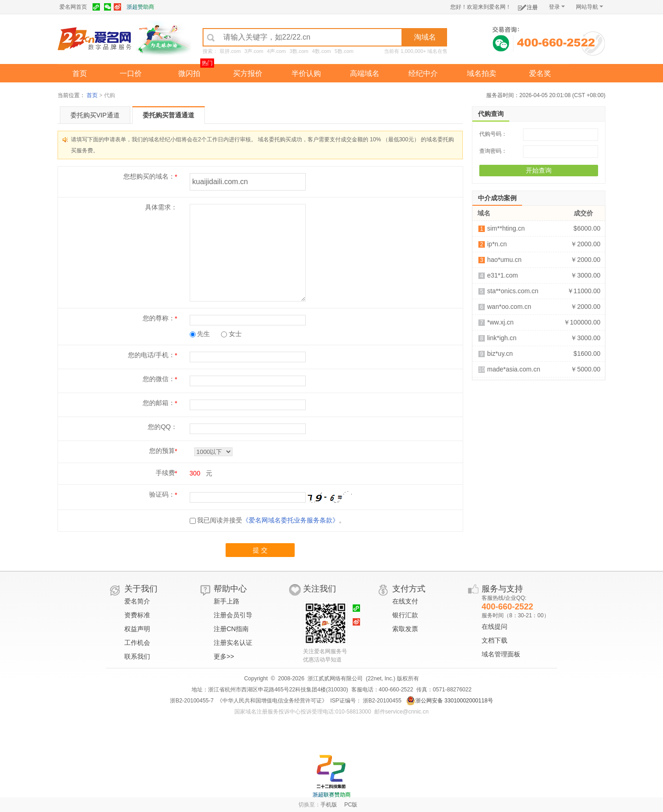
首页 (80, 73)
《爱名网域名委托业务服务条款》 (291, 520)
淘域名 (425, 37)
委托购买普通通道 (169, 115)
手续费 (165, 473)
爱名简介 (137, 601)
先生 (200, 334)
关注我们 (320, 589)
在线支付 (405, 601)
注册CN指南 (231, 629)
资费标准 (137, 615)
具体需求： (161, 207)
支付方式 (409, 589)
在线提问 (494, 626)
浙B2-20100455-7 (192, 701)
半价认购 (306, 73)
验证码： (162, 494)
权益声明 (137, 629)
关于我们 (141, 589)
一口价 (131, 73)
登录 (557, 7)
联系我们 (137, 656)
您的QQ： (163, 427)
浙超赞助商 (140, 7)
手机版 (329, 805)
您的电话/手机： (151, 355)
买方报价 (248, 73)
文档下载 (494, 640)
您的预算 (162, 451)
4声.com (276, 51)
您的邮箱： (159, 403)
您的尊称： (159, 318)
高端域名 (365, 73)
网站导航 (590, 7)
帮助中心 (230, 589)
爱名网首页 (73, 7)
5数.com (344, 51)
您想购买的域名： (149, 176)
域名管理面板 (501, 654)
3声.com (254, 51)
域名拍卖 (482, 73)
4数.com (322, 51)
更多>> (224, 656)
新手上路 (227, 601)
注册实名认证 (233, 643)
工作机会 (137, 643)
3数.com (299, 51)
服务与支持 (502, 589)
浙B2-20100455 (381, 701)
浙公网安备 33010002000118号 (450, 701)
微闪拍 (189, 73)
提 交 (260, 550)
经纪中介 (423, 73)
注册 (528, 6)
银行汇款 (405, 615)
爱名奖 (540, 73)
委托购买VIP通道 (95, 115)
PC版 (351, 805)
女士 (231, 334)
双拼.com (230, 51)
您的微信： (159, 379)
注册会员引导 (233, 615)
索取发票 (405, 629)
